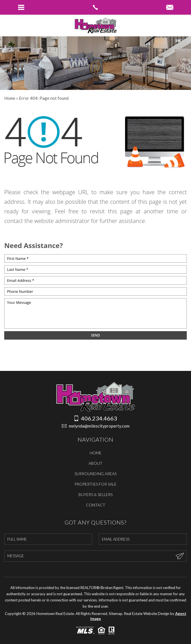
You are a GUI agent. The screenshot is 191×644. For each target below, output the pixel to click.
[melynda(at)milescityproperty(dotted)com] (170, 8)
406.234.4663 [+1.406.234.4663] (96, 418)
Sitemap (116, 614)
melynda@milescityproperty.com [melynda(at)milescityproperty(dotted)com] (96, 426)
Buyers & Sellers (96, 494)
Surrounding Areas (96, 474)
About (96, 463)
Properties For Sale (96, 484)
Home (96, 453)
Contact (96, 505)
